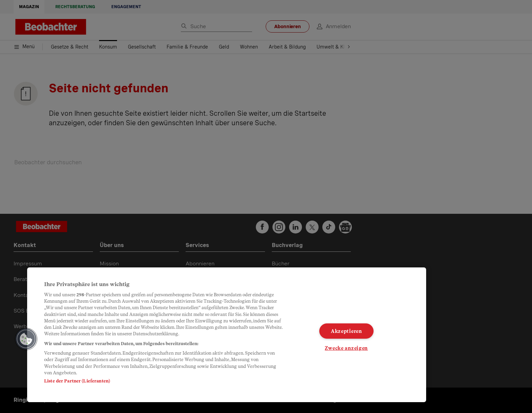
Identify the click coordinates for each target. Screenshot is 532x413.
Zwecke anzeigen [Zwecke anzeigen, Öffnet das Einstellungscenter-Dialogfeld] (346, 348)
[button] (26, 339)
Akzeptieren (346, 331)
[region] (227, 335)
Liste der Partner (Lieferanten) (77, 381)
